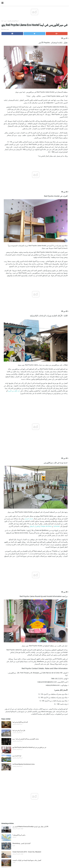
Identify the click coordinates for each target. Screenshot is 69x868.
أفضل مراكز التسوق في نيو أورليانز (22, 742)
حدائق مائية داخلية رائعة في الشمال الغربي (25, 721)
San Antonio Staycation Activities (23, 784)
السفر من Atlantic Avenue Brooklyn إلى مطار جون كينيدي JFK (30, 671)
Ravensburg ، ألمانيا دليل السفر (21, 688)
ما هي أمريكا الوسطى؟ (19, 679)
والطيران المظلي (35, 402)
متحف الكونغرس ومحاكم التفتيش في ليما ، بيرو (26, 583)
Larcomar (57, 402)
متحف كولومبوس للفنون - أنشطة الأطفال (24, 750)
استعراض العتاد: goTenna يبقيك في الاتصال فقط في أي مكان (30, 730)
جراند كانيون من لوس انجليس (21, 713)
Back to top (34, 857)
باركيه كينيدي (29, 395)
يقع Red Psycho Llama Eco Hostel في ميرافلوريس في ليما (29, 592)
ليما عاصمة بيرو (17, 600)
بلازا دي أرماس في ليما (19, 575)
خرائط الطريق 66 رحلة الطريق (21, 759)
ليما (2, 21)
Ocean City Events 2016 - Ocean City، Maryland (27, 696)
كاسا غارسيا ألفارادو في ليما (20, 566)
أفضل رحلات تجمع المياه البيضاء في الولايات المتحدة (27, 705)
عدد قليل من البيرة (14, 328)
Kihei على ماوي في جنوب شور (21, 776)
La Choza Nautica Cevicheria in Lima (23, 609)
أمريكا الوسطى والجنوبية (13, 21)
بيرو (5, 21)
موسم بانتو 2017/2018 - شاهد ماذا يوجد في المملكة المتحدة (29, 767)
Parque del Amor (46, 402)
